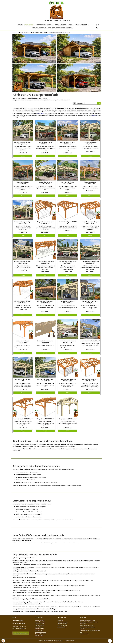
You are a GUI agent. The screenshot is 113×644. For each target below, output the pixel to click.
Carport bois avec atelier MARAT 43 (45, 344)
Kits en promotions (63, 627)
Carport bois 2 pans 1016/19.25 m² (23, 344)
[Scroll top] (110, 641)
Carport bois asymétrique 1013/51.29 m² (68, 264)
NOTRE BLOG (70, 30)
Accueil (20, 27)
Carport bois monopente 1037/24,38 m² (45, 304)
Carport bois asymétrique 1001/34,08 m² (23, 264)
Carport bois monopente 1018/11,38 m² (90, 304)
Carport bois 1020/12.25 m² (68, 421)
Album (71, 27)
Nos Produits (29, 27)
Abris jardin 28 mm (40, 629)
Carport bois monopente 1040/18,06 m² (68, 304)
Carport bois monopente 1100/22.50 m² (90, 382)
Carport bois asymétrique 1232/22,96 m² (90, 225)
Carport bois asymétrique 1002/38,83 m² (90, 264)
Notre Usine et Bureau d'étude (88, 629)
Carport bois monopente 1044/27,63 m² (68, 344)
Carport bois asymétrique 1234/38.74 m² (45, 264)
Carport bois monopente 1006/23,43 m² (68, 382)
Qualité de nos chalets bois (87, 627)
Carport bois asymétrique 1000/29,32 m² (23, 145)
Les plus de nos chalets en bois (88, 622)
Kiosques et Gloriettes (41, 635)
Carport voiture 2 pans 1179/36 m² (68, 145)
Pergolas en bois (39, 637)
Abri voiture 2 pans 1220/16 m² (68, 225)
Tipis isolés (60, 622)
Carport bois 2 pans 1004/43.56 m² (90, 185)
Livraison (83, 630)
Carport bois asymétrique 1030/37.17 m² (23, 304)
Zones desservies (85, 635)
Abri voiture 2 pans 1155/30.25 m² (45, 145)
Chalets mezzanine (40, 625)
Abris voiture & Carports (41, 634)
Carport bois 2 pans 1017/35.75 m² (45, 185)
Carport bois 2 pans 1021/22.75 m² (90, 145)
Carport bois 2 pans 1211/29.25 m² (23, 185)
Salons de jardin (62, 629)
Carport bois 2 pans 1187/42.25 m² (68, 185)
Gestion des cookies (70, 642)
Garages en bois (39, 632)
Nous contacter (82, 27)
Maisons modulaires (63, 624)
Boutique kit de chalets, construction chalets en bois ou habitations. (35, 34)
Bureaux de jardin (40, 630)
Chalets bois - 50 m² (40, 622)
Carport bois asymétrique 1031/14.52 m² (45, 225)
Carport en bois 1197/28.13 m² (23, 421)
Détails (23, 158)
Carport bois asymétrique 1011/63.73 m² (23, 225)
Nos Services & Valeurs (44, 27)
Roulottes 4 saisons (63, 625)
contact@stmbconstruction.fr (20, 630)
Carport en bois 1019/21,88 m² (23, 382)
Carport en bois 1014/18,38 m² (90, 343)
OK (99, 105)
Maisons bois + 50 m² (41, 624)
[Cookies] (3, 641)
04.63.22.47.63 (22, 628)
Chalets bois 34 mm (40, 627)
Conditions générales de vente (56, 642)
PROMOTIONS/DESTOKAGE (57, 30)
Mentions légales (42, 642)
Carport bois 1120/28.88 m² (45, 421)
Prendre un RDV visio (40, 30)
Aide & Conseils (61, 27)
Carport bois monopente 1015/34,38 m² (45, 382)
